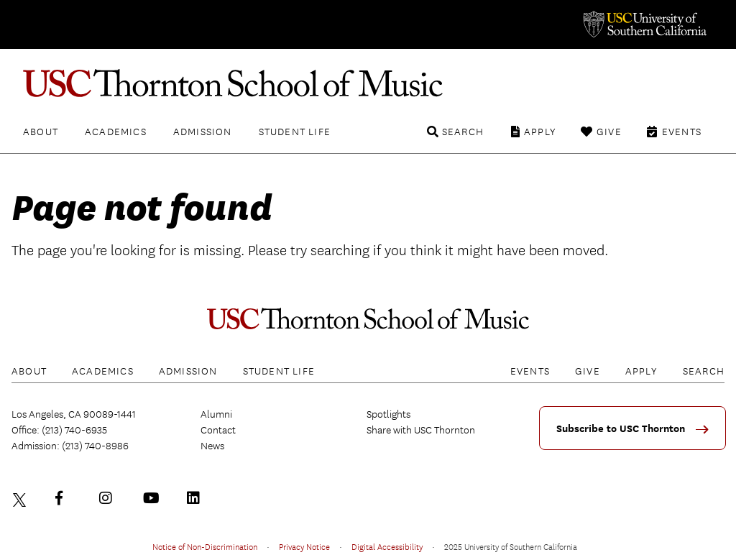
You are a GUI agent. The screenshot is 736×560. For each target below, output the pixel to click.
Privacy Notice (304, 546)
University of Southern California (644, 24)
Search (463, 132)
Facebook (65, 498)
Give (609, 132)
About (41, 132)
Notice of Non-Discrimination (205, 546)
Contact (218, 430)
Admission (203, 132)
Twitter (22, 498)
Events (682, 132)
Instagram (109, 498)
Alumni (216, 414)
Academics (116, 132)
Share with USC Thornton (421, 430)
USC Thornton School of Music (368, 83)
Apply (540, 132)
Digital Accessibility (387, 546)
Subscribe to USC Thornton (621, 429)
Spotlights (388, 414)
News (212, 446)
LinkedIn (197, 498)
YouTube (153, 498)
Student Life (295, 132)
